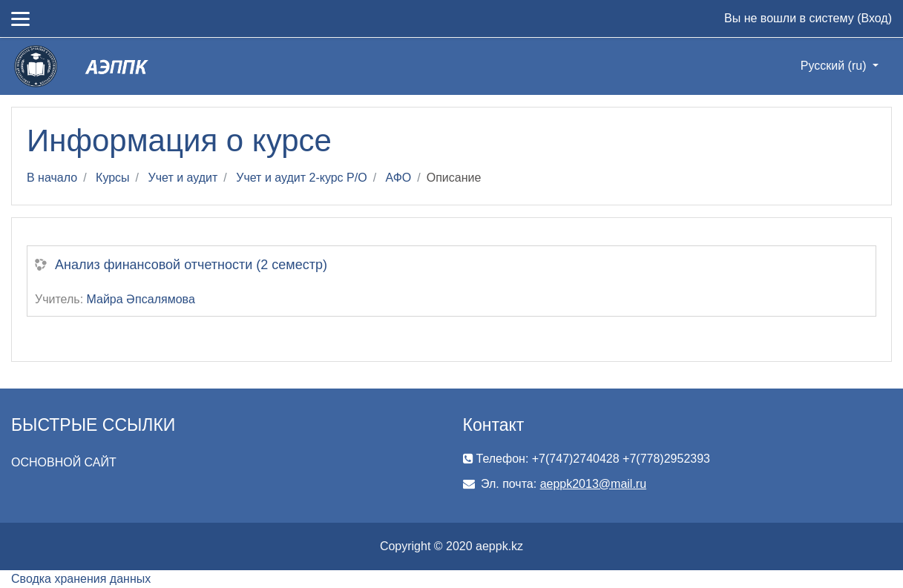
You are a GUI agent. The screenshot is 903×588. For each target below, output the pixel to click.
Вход (874, 18)
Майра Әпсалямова (141, 299)
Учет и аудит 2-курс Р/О (301, 178)
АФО (399, 178)
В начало (52, 178)
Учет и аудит (183, 178)
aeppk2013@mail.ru (593, 484)
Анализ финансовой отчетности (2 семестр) (191, 265)
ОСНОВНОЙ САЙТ (64, 462)
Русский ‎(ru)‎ (835, 66)
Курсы (113, 178)
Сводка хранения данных (81, 579)
